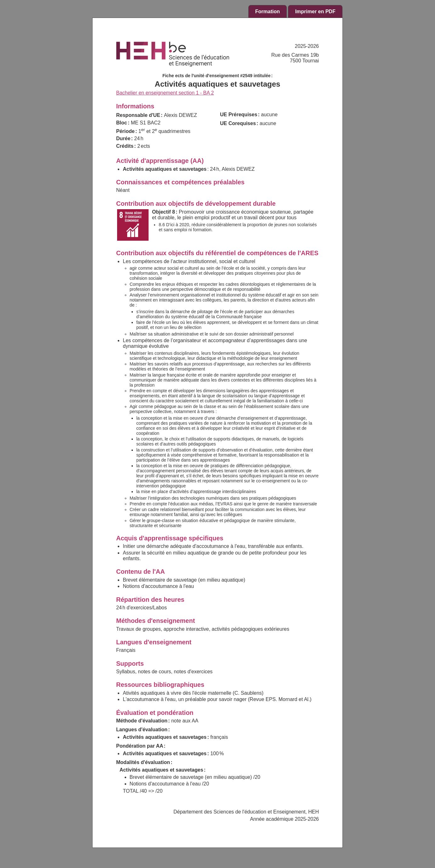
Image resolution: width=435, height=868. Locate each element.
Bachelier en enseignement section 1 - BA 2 (165, 93)
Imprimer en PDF (315, 11)
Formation (268, 11)
